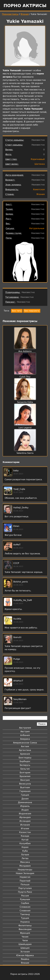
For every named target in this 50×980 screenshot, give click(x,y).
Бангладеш (25, 758)
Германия (25, 791)
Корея (25, 847)
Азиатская (39, 189)
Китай (25, 840)
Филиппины (25, 926)
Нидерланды (25, 870)
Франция (25, 933)
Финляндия (25, 929)
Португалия (25, 888)
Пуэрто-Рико (25, 892)
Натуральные (37, 228)
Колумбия (25, 843)
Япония (25, 14)
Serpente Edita (25, 402)
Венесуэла (25, 784)
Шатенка (40, 164)
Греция (25, 795)
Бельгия (25, 769)
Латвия (25, 855)
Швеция (25, 948)
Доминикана (25, 802)
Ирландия (25, 817)
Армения (25, 754)
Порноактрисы (10, 14)
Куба (25, 851)
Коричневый (38, 159)
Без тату (17, 311)
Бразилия (25, 776)
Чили (25, 940)
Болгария (25, 773)
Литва (25, 858)
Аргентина (25, 750)
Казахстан (25, 832)
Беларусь (25, 765)
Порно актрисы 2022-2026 (25, 974)
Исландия (25, 821)
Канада (25, 836)
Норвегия (25, 877)
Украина (25, 922)
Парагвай (25, 881)
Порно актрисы (25, 6)
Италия (25, 829)
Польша (25, 885)
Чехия (25, 937)
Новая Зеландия (25, 873)
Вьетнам (25, 787)
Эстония (25, 952)
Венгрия (25, 780)
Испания (25, 825)
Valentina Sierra (25, 453)
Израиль (25, 806)
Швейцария (25, 944)
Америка (25, 739)
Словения (25, 911)
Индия (25, 810)
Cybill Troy (25, 377)
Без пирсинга (32, 311)
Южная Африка (25, 955)
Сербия (25, 903)
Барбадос (25, 761)
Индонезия (25, 814)
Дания (25, 799)
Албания (25, 735)
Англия (25, 746)
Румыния (25, 899)
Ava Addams (25, 351)
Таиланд (25, 914)
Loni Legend (25, 428)
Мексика (25, 862)
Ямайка (25, 959)
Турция (25, 918)
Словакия (25, 907)
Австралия (25, 728)
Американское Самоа (25, 743)
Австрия (25, 732)
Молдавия (25, 866)
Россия (25, 896)
